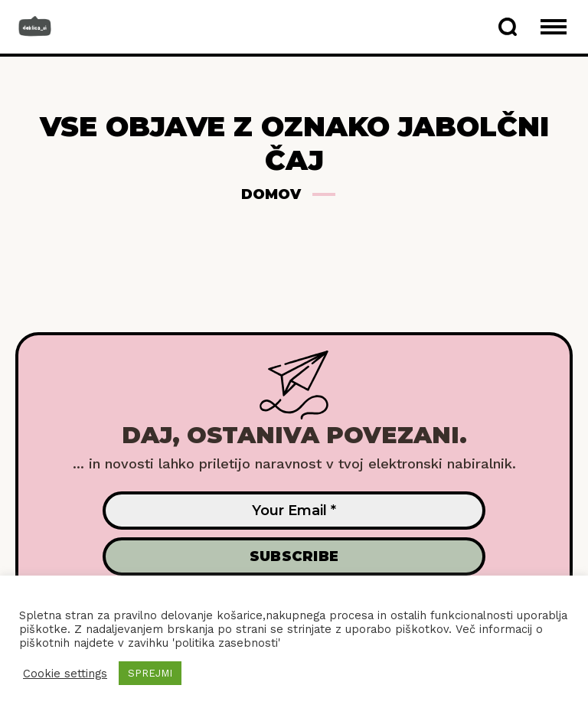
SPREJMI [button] (150, 673)
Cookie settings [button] (65, 674)
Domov (271, 194)
